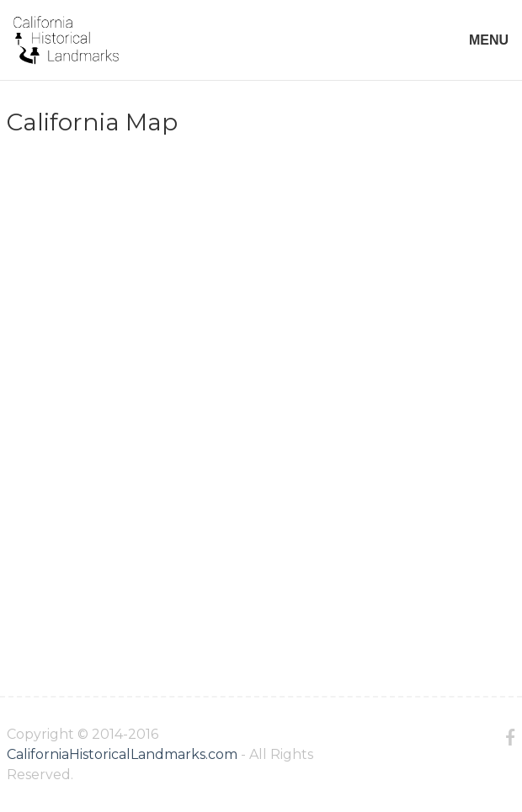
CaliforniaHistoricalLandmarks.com (122, 754)
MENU (489, 40)
